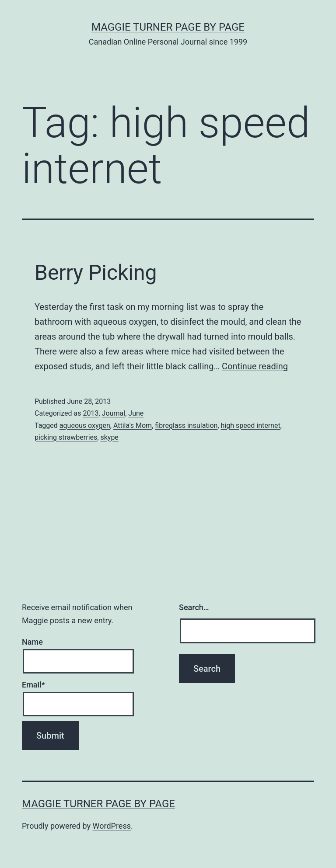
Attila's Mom (133, 425)
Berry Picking (96, 273)
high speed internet (251, 425)
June (136, 413)
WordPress (112, 826)
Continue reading (255, 366)
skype (109, 437)
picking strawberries (66, 437)
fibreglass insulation (186, 425)
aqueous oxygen (85, 425)
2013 (91, 413)
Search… (194, 607)
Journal (114, 413)
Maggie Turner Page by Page (168, 27)
